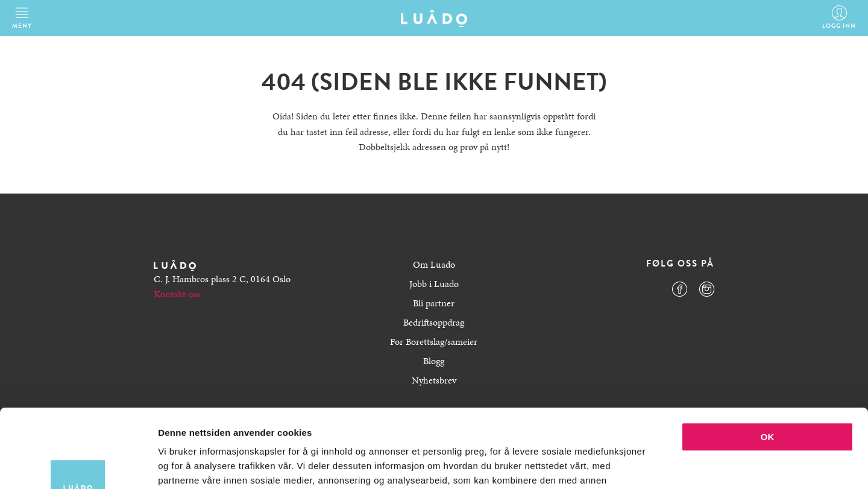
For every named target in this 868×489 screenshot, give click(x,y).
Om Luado (434, 264)
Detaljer (642, 465)
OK (768, 358)
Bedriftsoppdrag (434, 322)
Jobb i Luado (434, 284)
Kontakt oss (177, 294)
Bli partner (434, 303)
